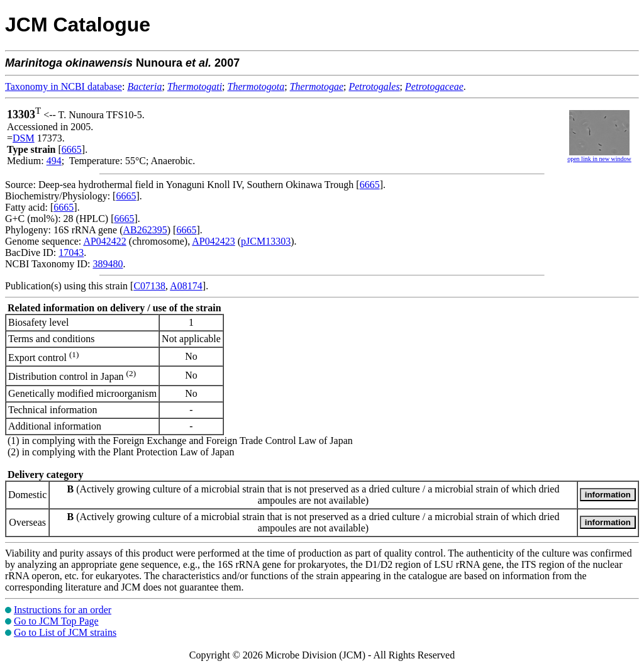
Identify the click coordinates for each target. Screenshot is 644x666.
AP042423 (213, 241)
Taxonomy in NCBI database (64, 86)
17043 (71, 253)
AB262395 (145, 230)
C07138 (149, 286)
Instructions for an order (63, 610)
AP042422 (104, 241)
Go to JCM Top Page (56, 621)
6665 (72, 149)
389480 (108, 264)
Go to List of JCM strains (65, 632)
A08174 (186, 286)
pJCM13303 (266, 241)
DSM (24, 138)
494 (54, 161)
